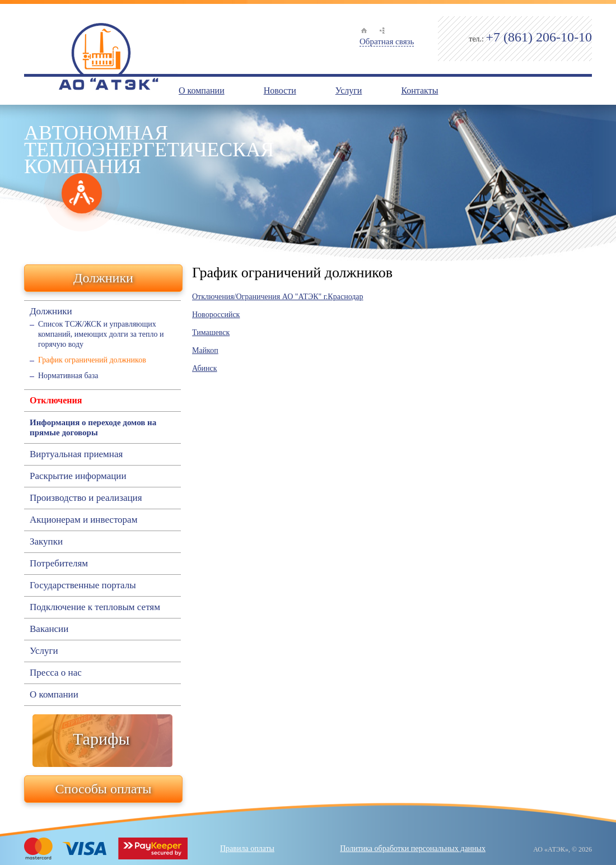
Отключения (56, 400)
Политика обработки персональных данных (413, 848)
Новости (280, 90)
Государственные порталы (83, 585)
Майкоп (205, 350)
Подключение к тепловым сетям (95, 607)
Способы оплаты (104, 789)
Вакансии (49, 629)
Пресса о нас (56, 673)
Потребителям (59, 564)
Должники (103, 278)
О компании (202, 90)
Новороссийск (216, 315)
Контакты (419, 90)
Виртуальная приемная (76, 454)
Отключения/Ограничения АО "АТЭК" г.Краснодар (278, 297)
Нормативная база (68, 376)
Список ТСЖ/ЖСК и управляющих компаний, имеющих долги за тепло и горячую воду (101, 334)
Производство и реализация (86, 498)
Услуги (349, 90)
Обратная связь (387, 41)
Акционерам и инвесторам (83, 520)
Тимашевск (211, 332)
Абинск (205, 368)
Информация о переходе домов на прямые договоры (93, 427)
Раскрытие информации (78, 476)
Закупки (46, 542)
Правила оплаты (247, 848)
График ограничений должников (92, 360)
